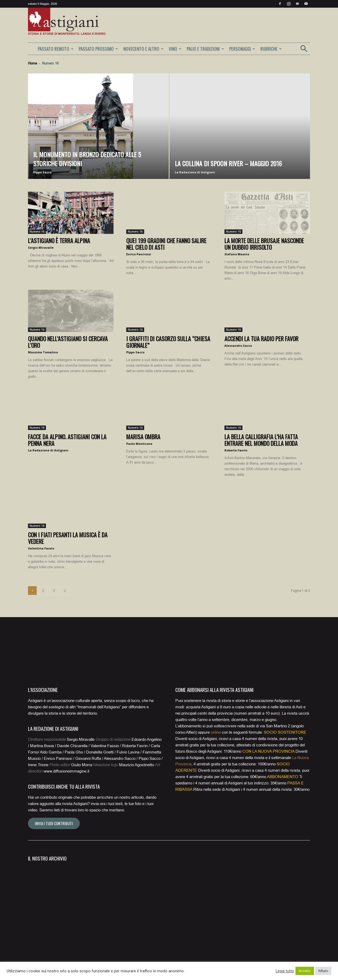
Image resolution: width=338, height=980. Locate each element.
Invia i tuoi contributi (54, 823)
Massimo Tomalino (43, 352)
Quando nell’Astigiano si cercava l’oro (68, 342)
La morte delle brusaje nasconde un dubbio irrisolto (264, 244)
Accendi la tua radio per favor (261, 339)
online (216, 732)
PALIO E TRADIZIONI (205, 49)
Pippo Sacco (42, 172)
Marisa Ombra (143, 437)
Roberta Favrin (236, 450)
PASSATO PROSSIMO (98, 49)
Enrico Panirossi (139, 254)
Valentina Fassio (41, 548)
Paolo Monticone (139, 444)
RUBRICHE (271, 49)
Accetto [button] (305, 971)
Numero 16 (37, 232)
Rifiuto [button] (323, 971)
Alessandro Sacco (238, 346)
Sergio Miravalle (41, 248)
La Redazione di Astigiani (195, 172)
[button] (304, 50)
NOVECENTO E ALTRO (143, 49)
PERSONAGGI (242, 49)
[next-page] (65, 591)
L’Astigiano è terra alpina (59, 241)
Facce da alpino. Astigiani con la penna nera (67, 440)
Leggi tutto (285, 971)
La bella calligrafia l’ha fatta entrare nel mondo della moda (261, 440)
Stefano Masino (237, 254)
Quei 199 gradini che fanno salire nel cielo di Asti (166, 244)
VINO (175, 49)
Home (32, 63)
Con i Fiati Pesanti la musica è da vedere (68, 538)
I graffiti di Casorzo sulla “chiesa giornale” (168, 342)
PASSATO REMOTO (56, 49)
